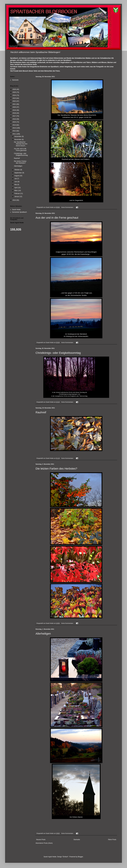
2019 (14, 110)
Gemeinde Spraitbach (19, 212)
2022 (14, 101)
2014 (14, 125)
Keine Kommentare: (68, 207)
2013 (14, 128)
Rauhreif (41, 412)
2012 (14, 131)
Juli (16, 179)
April (16, 188)
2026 (14, 89)
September (18, 173)
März (16, 191)
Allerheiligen (43, 634)
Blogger (80, 857)
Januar (17, 196)
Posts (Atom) (48, 843)
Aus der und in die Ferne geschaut (57, 218)
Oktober (17, 170)
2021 (14, 104)
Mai (16, 185)
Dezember (18, 136)
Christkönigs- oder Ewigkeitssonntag (58, 353)
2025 (14, 92)
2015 (14, 122)
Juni (16, 182)
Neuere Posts (41, 840)
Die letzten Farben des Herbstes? (56, 469)
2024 (14, 95)
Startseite (77, 840)
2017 (14, 116)
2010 (14, 200)
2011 (14, 134)
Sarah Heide (16, 210)
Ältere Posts (112, 840)
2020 (14, 107)
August (17, 176)
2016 (14, 119)
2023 (14, 98)
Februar (17, 193)
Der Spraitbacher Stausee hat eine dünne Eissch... (21, 144)
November (18, 140)
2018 (14, 113)
